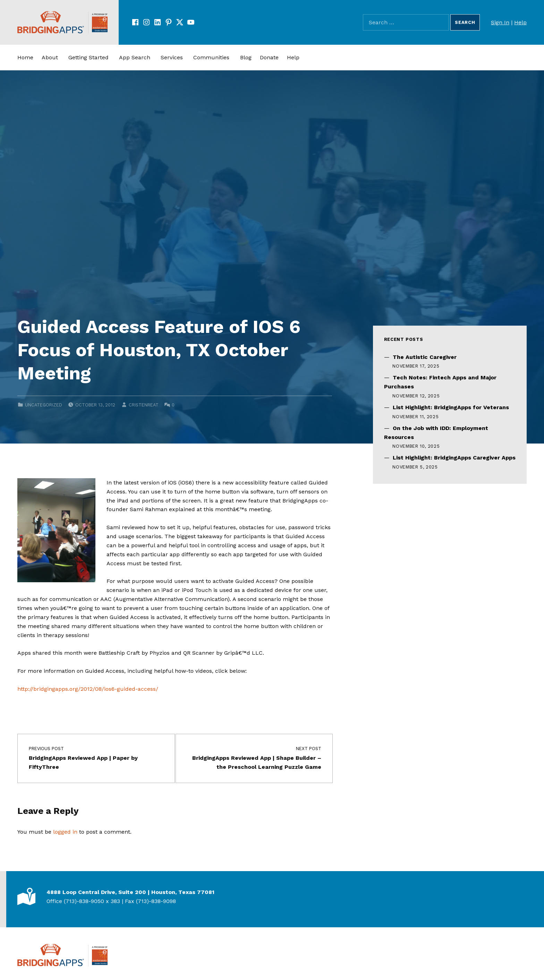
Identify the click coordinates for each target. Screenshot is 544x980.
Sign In (500, 22)
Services (172, 57)
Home (25, 57)
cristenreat (144, 405)
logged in (65, 832)
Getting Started (88, 57)
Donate (269, 57)
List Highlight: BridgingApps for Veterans (451, 407)
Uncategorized (44, 405)
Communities (211, 57)
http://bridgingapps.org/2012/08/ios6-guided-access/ (88, 689)
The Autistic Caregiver (425, 357)
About (50, 57)
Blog (246, 57)
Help (520, 22)
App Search (135, 57)
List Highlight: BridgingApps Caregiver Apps (454, 458)
